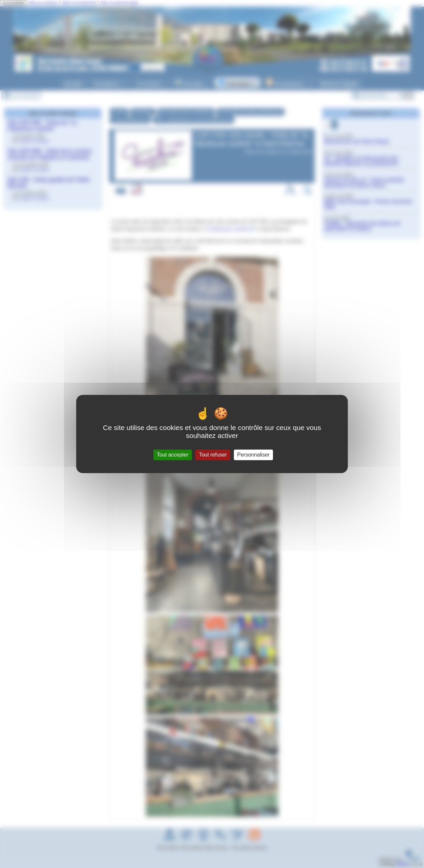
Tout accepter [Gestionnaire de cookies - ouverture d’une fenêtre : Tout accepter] (173, 455)
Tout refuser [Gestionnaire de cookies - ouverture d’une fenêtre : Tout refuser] (213, 455)
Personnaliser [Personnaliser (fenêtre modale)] (253, 455)
